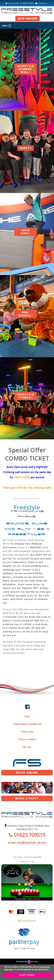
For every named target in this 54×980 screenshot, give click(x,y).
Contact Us (41, 3)
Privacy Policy (27, 732)
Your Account (12, 3)
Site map (27, 747)
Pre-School (26, 314)
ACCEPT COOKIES (27, 975)
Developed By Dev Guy (27, 961)
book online (27, 773)
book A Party (27, 798)
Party (25, 148)
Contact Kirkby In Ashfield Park (27, 724)
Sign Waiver (28, 19)
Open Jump (26, 232)
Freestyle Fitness (26, 396)
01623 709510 (26, 3)
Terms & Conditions (27, 739)
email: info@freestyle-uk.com (27, 843)
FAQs (27, 716)
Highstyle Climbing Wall (26, 69)
